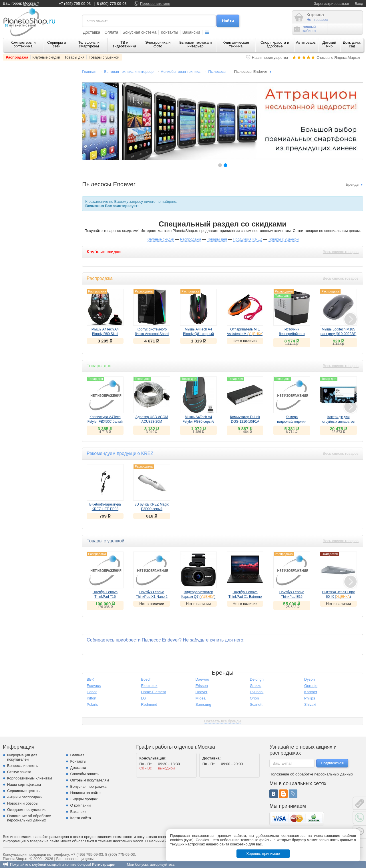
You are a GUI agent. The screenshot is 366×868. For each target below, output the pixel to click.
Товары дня (74, 57)
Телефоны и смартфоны (89, 44)
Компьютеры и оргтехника (23, 44)
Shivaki (310, 704)
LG (143, 698)
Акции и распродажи (25, 797)
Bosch (146, 679)
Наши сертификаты (24, 784)
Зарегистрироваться (332, 4)
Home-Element (153, 692)
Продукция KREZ (247, 239)
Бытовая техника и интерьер (195, 44)
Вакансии (191, 32)
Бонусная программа (88, 786)
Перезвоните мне (155, 4)
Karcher (311, 692)
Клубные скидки (46, 57)
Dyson (310, 679)
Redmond (149, 704)
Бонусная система (139, 32)
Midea (200, 698)
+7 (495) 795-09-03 (75, 4)
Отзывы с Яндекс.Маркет (338, 58)
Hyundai (257, 692)
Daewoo (202, 679)
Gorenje (311, 686)
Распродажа (17, 57)
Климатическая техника (236, 44)
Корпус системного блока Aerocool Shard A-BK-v (152, 334)
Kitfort (91, 698)
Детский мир (329, 44)
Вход (359, 4)
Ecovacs (94, 686)
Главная (89, 72)
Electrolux (149, 686)
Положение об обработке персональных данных (29, 818)
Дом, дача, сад (352, 44)
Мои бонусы (137, 864)
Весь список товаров (341, 252)
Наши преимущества (270, 58)
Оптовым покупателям (89, 780)
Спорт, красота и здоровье (275, 44)
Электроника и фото (158, 44)
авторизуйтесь (162, 864)
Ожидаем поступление (27, 810)
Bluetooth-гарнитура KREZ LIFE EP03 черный (105, 509)
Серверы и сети (56, 44)
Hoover (201, 692)
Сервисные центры (24, 791)
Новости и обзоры (23, 803)
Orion (254, 698)
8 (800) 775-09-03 (112, 4)
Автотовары (306, 42)
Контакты (169, 32)
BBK (90, 679)
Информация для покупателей (22, 757)
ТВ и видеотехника (125, 44)
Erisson (201, 686)
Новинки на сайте (85, 793)
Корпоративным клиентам (30, 778)
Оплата (111, 32)
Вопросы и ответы (23, 766)
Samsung (203, 704)
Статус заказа (19, 772)
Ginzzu (256, 686)
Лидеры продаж (84, 799)
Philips (310, 698)
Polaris (92, 704)
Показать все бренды (223, 721)
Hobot (92, 692)
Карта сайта (80, 818)
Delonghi (257, 679)
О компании (80, 805)
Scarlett (256, 704)
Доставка (91, 32)
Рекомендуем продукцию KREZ (120, 453)
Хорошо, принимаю (263, 854)
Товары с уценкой (104, 57)
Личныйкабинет (305, 29)
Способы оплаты (85, 774)
